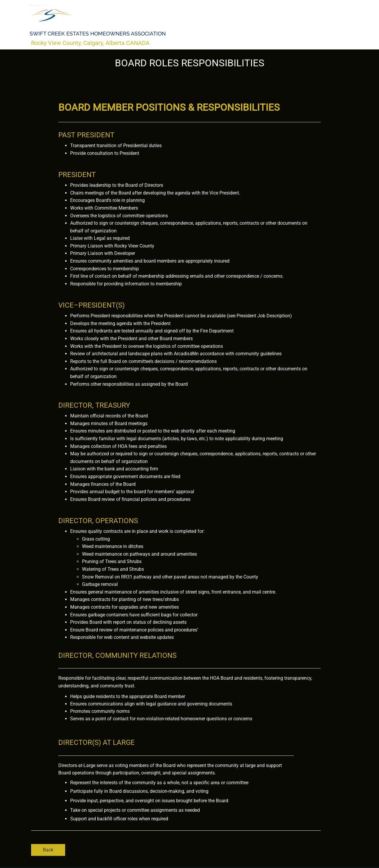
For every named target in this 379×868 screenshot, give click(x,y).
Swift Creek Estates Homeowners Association (98, 34)
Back (48, 850)
